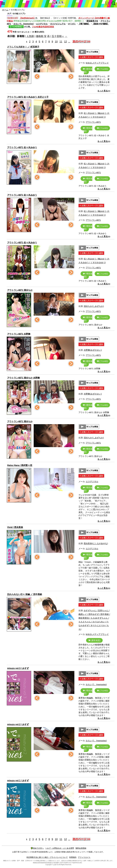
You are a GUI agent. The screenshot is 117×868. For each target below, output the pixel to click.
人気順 (30, 36)
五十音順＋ (58, 36)
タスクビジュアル (58, 24)
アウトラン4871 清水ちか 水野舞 (23, 378)
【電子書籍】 (84, 24)
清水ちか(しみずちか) (94, 306)
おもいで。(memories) (24, 24)
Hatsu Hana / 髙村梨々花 (20, 465)
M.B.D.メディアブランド (97, 63)
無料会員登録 (81, 848)
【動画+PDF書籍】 (101, 24)
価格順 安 (41, 36)
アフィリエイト (84, 857)
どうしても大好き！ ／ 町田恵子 (23, 47)
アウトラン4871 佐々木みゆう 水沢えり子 (28, 97)
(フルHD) (102, 69)
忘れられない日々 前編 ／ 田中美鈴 (25, 594)
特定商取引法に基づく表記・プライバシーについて (47, 857)
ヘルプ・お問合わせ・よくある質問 (60, 848)
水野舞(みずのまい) (93, 350)
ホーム (5, 10)
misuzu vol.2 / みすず (18, 724)
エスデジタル (42, 24)
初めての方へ (37, 848)
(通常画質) (87, 70)
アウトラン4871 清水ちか (20, 290)
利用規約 (73, 857)
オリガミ (72, 24)
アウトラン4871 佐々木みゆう (22, 147)
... (69, 42)
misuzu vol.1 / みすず (18, 781)
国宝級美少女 (92, 21)
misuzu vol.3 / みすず (18, 668)
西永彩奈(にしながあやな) (96, 543)
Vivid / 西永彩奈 (15, 527)
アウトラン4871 (93, 122)
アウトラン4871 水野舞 (19, 334)
